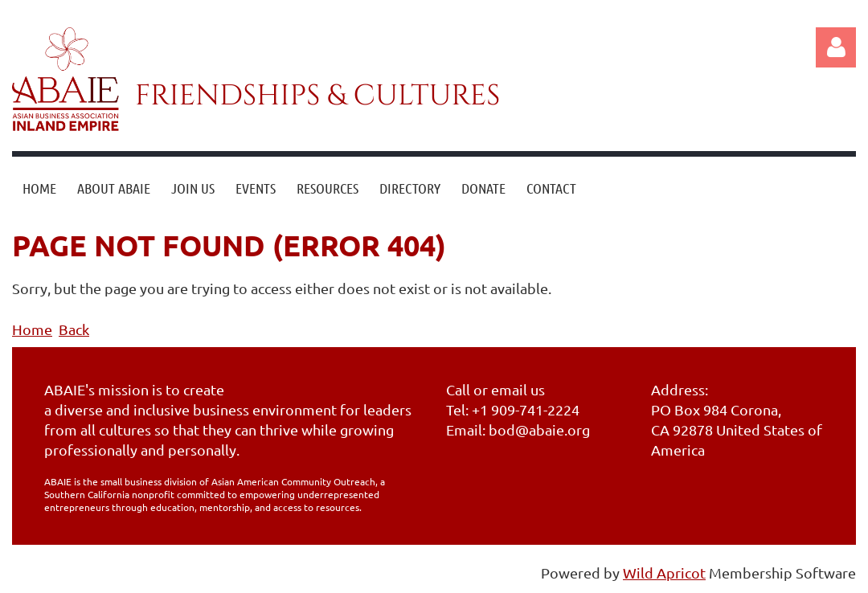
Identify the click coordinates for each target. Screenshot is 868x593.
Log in (836, 47)
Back (74, 329)
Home (32, 329)
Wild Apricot (664, 573)
